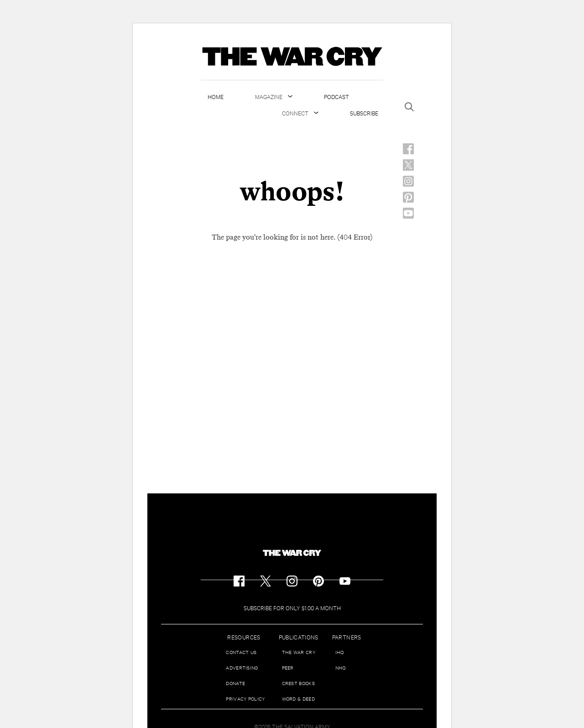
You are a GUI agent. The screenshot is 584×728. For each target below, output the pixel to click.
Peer (288, 668)
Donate (235, 683)
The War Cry (299, 652)
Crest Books (298, 683)
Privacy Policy (245, 699)
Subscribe (364, 113)
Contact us (241, 652)
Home (216, 96)
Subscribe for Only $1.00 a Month (292, 608)
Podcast (336, 96)
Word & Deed (298, 699)
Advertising (242, 668)
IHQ (340, 652)
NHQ (341, 668)
